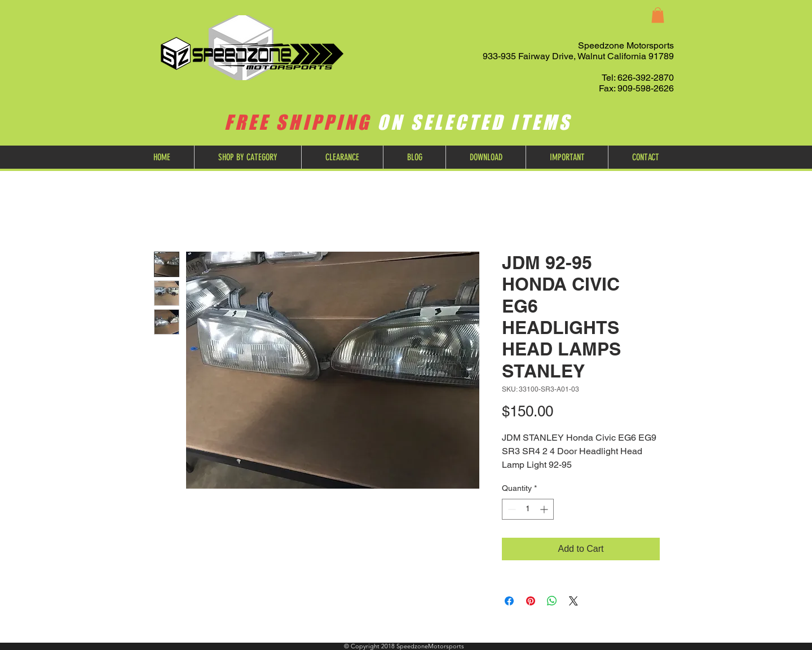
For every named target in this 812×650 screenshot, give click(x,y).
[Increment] (545, 509)
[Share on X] (573, 601)
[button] (658, 15)
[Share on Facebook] (509, 601)
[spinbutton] (528, 509)
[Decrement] (511, 509)
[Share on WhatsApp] (552, 601)
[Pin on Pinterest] (531, 601)
